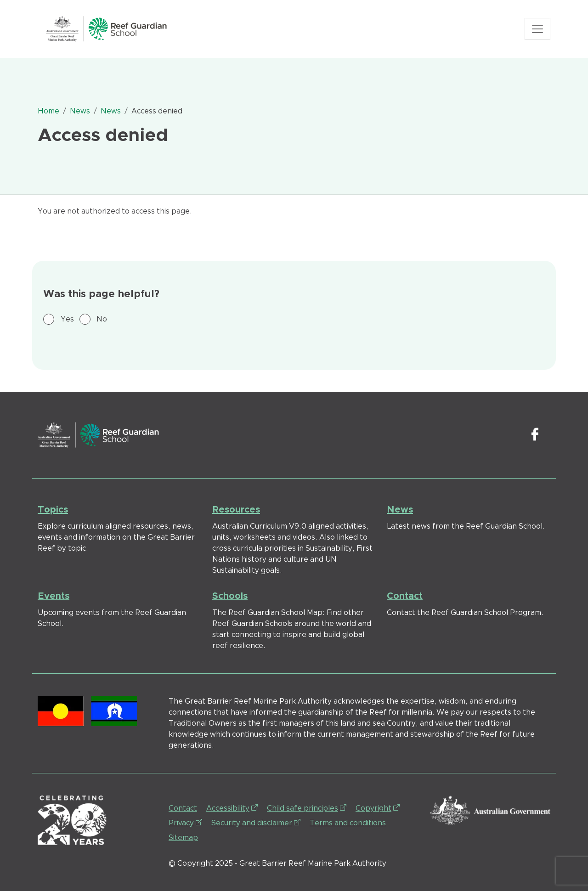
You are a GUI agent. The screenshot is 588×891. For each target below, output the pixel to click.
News (80, 111)
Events (54, 596)
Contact (405, 596)
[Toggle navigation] (537, 29)
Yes (67, 319)
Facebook (535, 435)
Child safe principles (307, 807)
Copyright (378, 807)
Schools (230, 596)
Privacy (185, 822)
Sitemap (183, 838)
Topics (53, 510)
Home (48, 111)
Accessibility (232, 807)
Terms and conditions (348, 823)
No (102, 319)
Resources (236, 510)
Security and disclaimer (256, 822)
